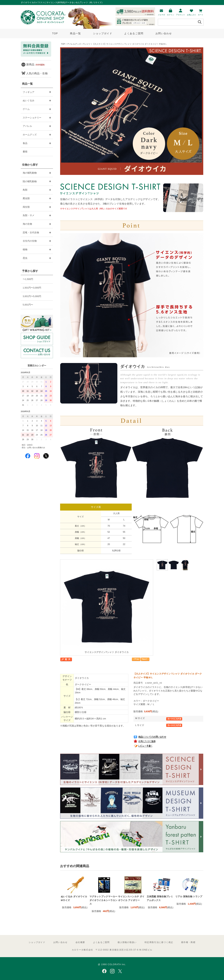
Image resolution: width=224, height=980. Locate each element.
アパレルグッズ (74, 44)
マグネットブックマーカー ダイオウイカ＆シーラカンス (103, 900)
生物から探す (30, 165)
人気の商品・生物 (37, 73)
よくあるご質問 (134, 33)
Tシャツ (87, 44)
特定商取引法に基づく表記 (159, 942)
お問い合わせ (164, 33)
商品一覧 (75, 33)
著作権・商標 (188, 942)
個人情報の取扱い (127, 942)
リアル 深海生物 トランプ (189, 896)
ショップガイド (103, 33)
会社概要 (80, 942)
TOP (55, 33)
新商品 (36, 64)
